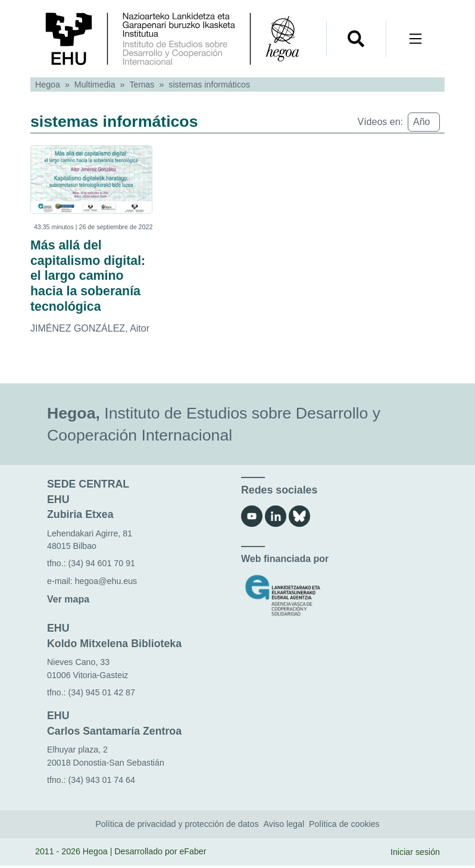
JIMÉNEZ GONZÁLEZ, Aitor (90, 331)
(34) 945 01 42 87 (102, 695)
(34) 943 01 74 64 (102, 782)
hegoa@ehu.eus (106, 583)
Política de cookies (344, 826)
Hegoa (48, 85)
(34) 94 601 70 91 (102, 566)
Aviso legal (284, 826)
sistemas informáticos (209, 85)
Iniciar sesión (415, 854)
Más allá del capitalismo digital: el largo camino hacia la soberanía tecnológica (90, 277)
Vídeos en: (381, 122)
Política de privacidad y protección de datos (177, 826)
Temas (142, 85)
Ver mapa (68, 602)
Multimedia (95, 85)
